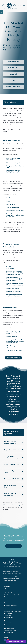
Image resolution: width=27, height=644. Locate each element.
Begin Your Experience (13, 358)
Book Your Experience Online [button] (16, 641)
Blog (5, 589)
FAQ (5, 591)
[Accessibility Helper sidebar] (2, 12)
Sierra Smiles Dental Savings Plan (12, 595)
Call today (6, 505)
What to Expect (8, 593)
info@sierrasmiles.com (10, 605)
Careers (6, 597)
